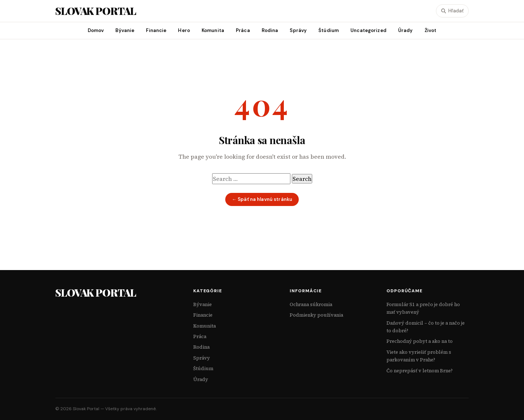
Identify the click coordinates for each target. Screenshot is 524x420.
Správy (298, 30)
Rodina (270, 30)
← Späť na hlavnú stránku (262, 199)
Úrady (406, 30)
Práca (243, 30)
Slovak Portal (96, 292)
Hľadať (452, 11)
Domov (96, 30)
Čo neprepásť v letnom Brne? (420, 371)
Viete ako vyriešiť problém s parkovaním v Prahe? (419, 356)
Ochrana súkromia (311, 304)
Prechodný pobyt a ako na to (420, 341)
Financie (156, 30)
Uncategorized (368, 30)
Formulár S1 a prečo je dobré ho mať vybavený (423, 308)
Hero (184, 30)
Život (431, 30)
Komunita (213, 30)
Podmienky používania (316, 315)
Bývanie (125, 30)
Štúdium (329, 30)
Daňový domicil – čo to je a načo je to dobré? (426, 327)
